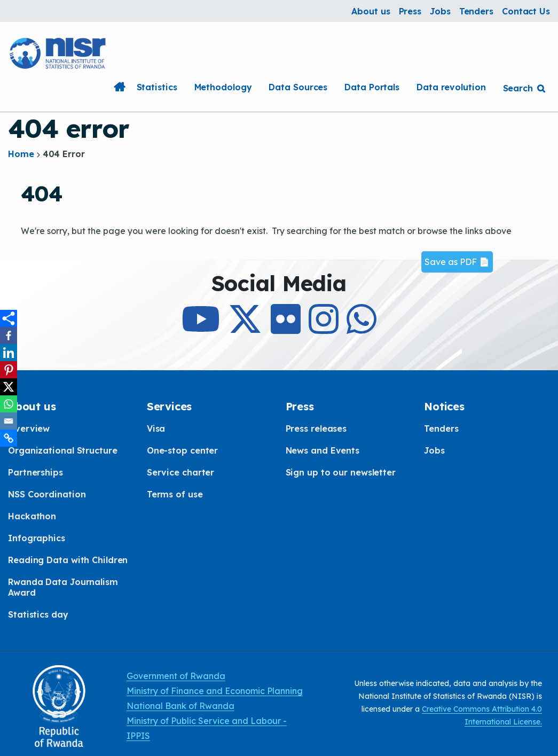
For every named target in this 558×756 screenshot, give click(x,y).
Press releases (316, 428)
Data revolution (451, 87)
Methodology (223, 87)
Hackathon (32, 516)
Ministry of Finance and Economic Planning (215, 691)
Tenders (476, 11)
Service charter (181, 472)
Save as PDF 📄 (457, 262)
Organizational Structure (63, 450)
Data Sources (298, 87)
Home (120, 87)
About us (371, 11)
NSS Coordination (47, 494)
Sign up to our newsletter (341, 472)
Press (410, 11)
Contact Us (526, 11)
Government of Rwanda (176, 676)
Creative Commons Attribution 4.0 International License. (482, 715)
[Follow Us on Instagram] (324, 329)
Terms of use (175, 494)
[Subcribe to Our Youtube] (201, 329)
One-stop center (183, 450)
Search (518, 88)
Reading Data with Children (68, 560)
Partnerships (36, 472)
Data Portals (372, 87)
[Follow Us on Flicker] (286, 329)
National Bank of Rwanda (180, 706)
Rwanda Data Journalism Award (63, 587)
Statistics (157, 87)
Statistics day (38, 614)
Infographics (37, 538)
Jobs (440, 11)
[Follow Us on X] (245, 329)
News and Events (323, 450)
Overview (29, 428)
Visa (156, 428)
